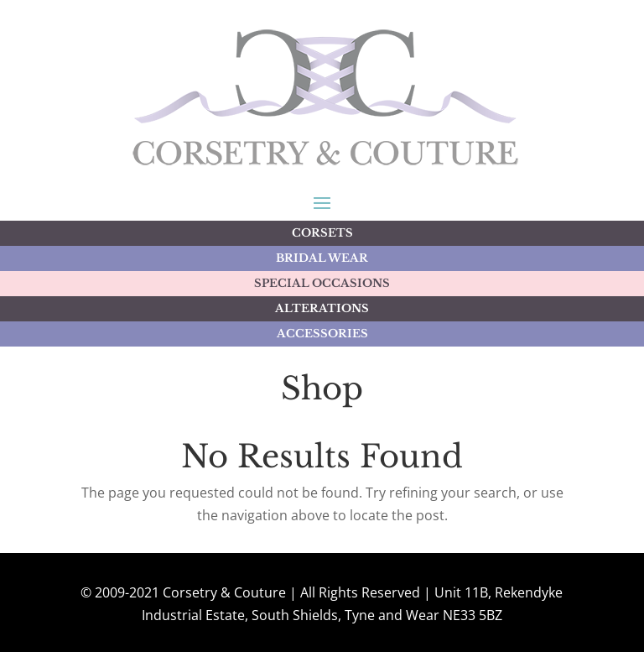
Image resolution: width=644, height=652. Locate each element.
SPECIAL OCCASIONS (322, 283)
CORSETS (322, 233)
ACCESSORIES (322, 334)
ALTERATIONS (322, 308)
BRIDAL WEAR (322, 258)
